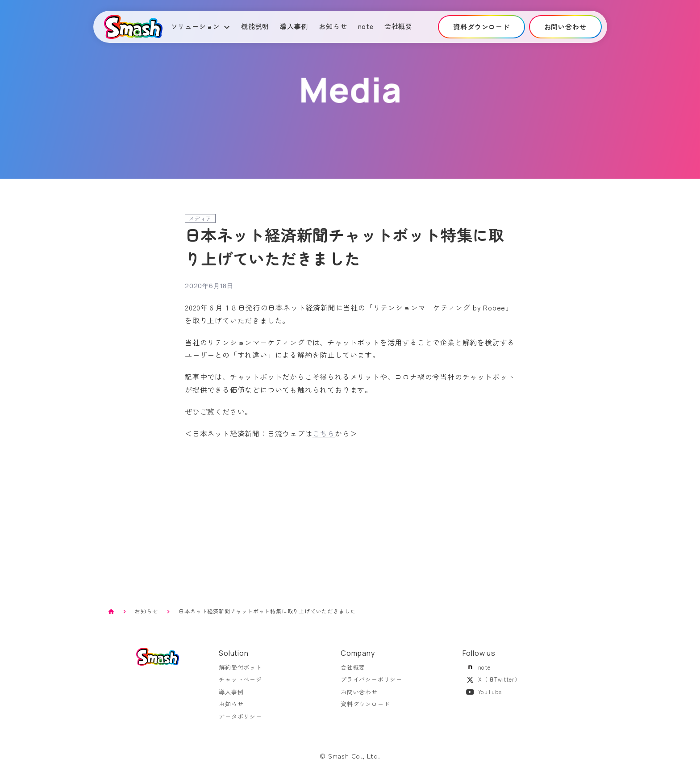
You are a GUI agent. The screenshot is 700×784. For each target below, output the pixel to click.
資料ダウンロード (365, 709)
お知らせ (333, 26)
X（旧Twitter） (492, 685)
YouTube (482, 697)
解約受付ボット (240, 672)
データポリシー (240, 721)
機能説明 (255, 26)
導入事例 (294, 26)
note (366, 26)
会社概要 (398, 26)
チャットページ (240, 685)
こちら (324, 433)
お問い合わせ (359, 697)
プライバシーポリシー (371, 685)
